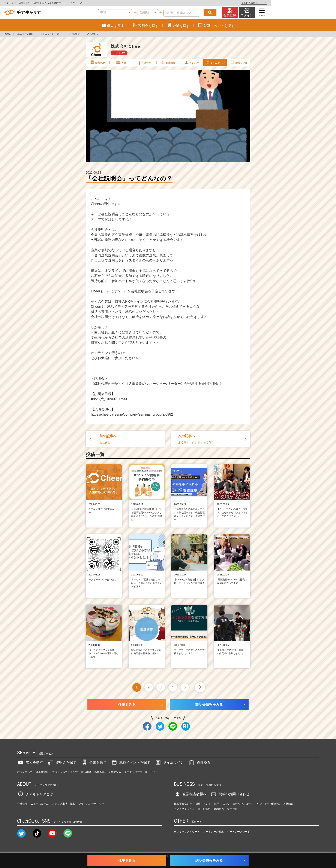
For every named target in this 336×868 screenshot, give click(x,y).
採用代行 (232, 809)
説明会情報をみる (209, 705)
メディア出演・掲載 (64, 804)
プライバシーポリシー (91, 804)
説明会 (144, 62)
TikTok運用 (204, 809)
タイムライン (215, 62)
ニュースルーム (40, 804)
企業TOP (97, 62)
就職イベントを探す (130, 762)
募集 (121, 62)
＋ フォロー (119, 53)
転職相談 (100, 772)
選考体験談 (42, 772)
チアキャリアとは (35, 794)
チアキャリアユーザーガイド (141, 772)
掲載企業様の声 (183, 804)
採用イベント (203, 804)
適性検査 (199, 762)
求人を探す (30, 762)
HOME (7, 34)
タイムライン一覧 (49, 34)
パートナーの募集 (213, 832)
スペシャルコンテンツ (65, 772)
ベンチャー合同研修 (268, 804)
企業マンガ (238, 62)
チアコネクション (184, 809)
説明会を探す (62, 762)
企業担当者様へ (319, 3)
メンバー (191, 62)
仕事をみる (127, 705)
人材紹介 (288, 804)
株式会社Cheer (25, 34)
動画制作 (219, 809)
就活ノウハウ (25, 772)
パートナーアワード (238, 832)
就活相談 (86, 772)
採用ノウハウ (222, 804)
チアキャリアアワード (187, 832)
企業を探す (94, 762)
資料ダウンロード (243, 804)
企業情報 (168, 62)
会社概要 (22, 804)
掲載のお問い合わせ (230, 794)
